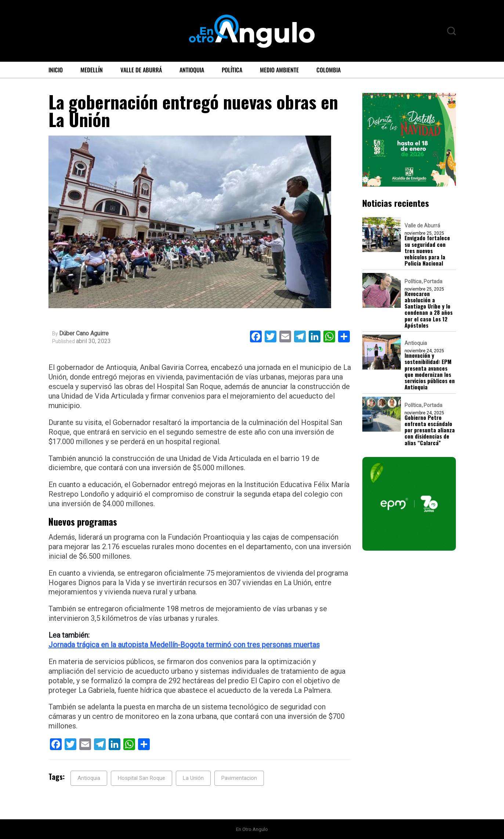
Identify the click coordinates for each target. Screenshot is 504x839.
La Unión (193, 778)
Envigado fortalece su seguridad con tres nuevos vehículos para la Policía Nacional (427, 251)
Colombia (329, 70)
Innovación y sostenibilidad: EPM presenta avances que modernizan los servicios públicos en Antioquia (430, 371)
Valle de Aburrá (141, 70)
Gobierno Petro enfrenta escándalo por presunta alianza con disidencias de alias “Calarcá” (430, 430)
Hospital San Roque (142, 778)
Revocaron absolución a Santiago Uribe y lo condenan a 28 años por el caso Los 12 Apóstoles (429, 310)
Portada (433, 281)
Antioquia (192, 70)
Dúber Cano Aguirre (84, 334)
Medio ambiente (279, 70)
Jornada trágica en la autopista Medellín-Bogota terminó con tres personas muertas (184, 645)
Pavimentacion (239, 778)
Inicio (56, 70)
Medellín (92, 70)
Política (232, 70)
